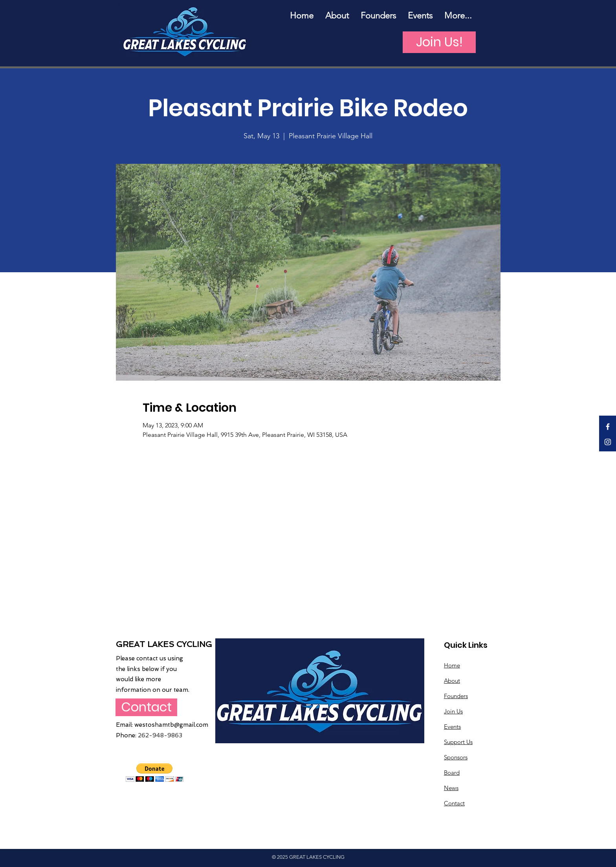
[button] (155, 773)
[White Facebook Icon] (608, 427)
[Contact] (146, 707)
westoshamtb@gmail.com (171, 725)
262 (143, 735)
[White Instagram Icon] (608, 442)
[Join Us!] (439, 42)
